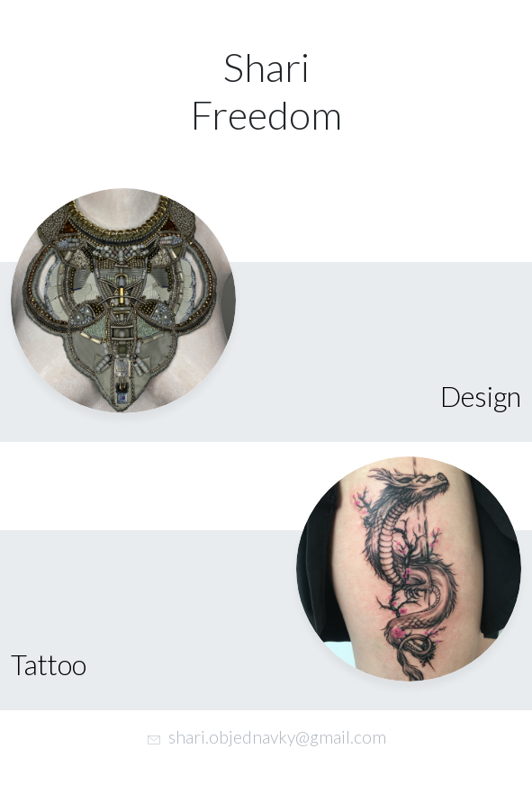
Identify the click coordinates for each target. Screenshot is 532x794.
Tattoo (49, 665)
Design (481, 397)
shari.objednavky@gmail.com (277, 737)
